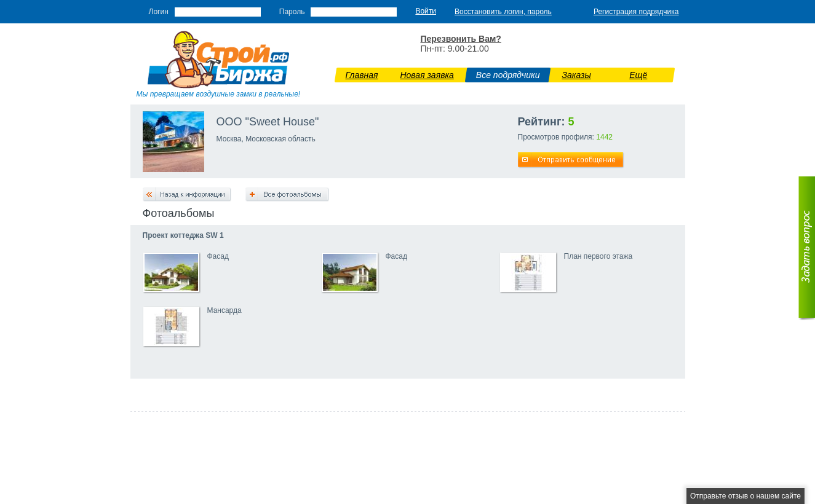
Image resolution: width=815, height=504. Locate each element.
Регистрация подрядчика (636, 12)
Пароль (292, 12)
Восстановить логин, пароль (503, 12)
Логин (159, 12)
